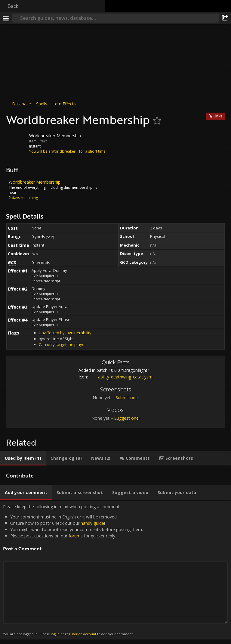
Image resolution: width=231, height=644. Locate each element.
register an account (81, 634)
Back (13, 6)
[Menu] (6, 18)
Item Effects (64, 104)
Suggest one (126, 418)
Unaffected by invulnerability (65, 333)
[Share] (225, 18)
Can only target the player (62, 344)
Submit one (127, 398)
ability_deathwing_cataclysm (121, 377)
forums (76, 536)
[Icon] (16, 140)
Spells (42, 104)
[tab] (23, 458)
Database (22, 104)
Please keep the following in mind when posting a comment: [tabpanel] (115, 570)
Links (218, 116)
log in (55, 634)
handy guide (92, 523)
